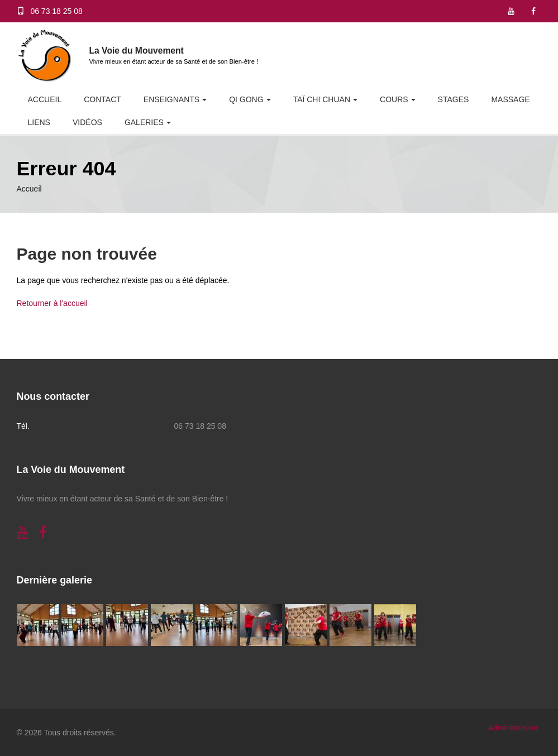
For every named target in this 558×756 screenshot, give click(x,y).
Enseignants (171, 99)
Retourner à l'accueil (52, 303)
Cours (394, 99)
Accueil (45, 99)
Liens (39, 122)
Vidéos (87, 122)
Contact (102, 99)
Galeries (144, 122)
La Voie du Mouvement (137, 51)
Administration (513, 728)
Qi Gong (246, 99)
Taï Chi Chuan (322, 99)
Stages (454, 99)
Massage (510, 99)
